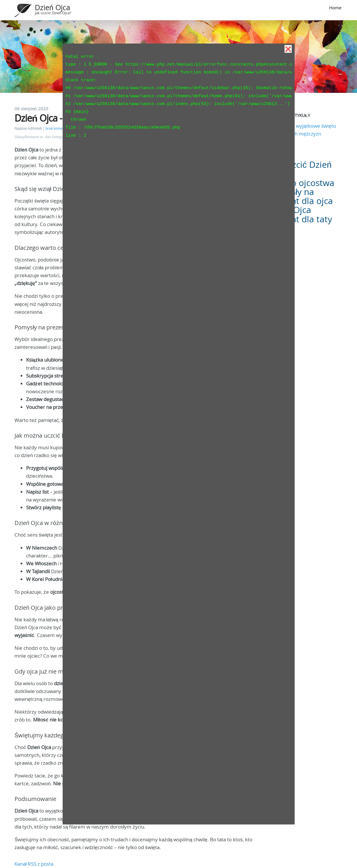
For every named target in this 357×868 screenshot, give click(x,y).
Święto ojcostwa (302, 183)
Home (335, 8)
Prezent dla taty (300, 219)
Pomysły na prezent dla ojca (301, 196)
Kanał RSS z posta (34, 864)
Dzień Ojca (52, 7)
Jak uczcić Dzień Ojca (300, 169)
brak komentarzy (59, 128)
